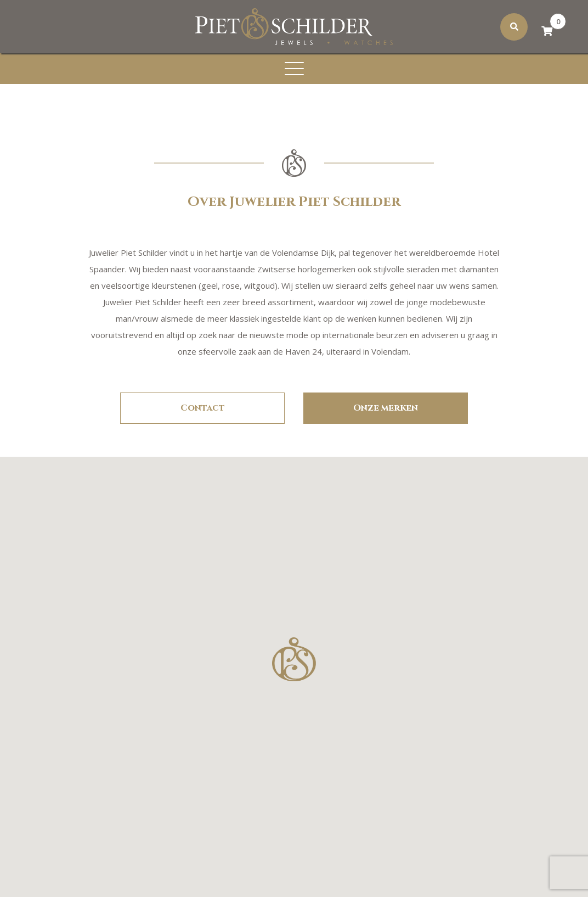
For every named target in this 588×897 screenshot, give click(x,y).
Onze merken (386, 408)
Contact (203, 408)
